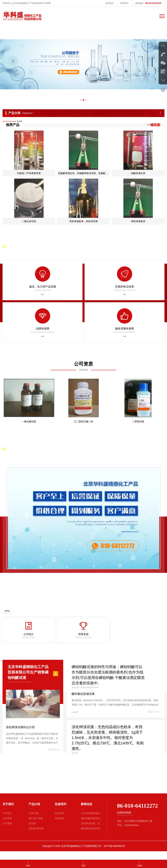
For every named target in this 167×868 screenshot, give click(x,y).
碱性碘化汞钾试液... (91, 837)
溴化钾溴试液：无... (91, 831)
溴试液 (32, 831)
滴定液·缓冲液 (36, 837)
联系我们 (124, 3)
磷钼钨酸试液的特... (91, 826)
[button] (81, 95)
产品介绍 (34, 812)
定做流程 (59, 826)
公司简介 (7, 821)
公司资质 (7, 831)
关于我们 (8, 812)
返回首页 (110, 3)
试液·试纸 (34, 821)
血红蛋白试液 (36, 826)
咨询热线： (148, 3)
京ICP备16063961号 (114, 854)
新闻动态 (87, 812)
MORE (7, 613)
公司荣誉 (7, 826)
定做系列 (61, 812)
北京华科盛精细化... (91, 821)
